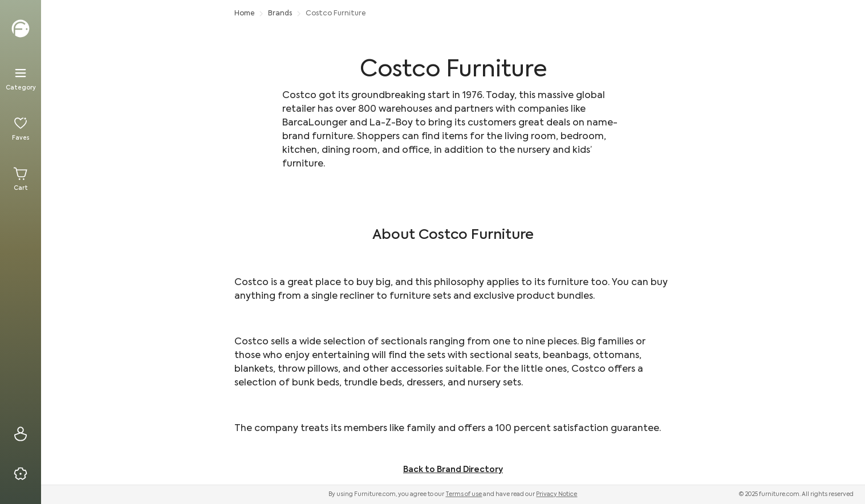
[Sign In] (21, 434)
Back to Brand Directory (453, 470)
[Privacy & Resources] (21, 474)
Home (244, 14)
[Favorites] (21, 129)
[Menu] (21, 79)
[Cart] (21, 179)
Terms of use (464, 494)
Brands (280, 14)
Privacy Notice (557, 494)
